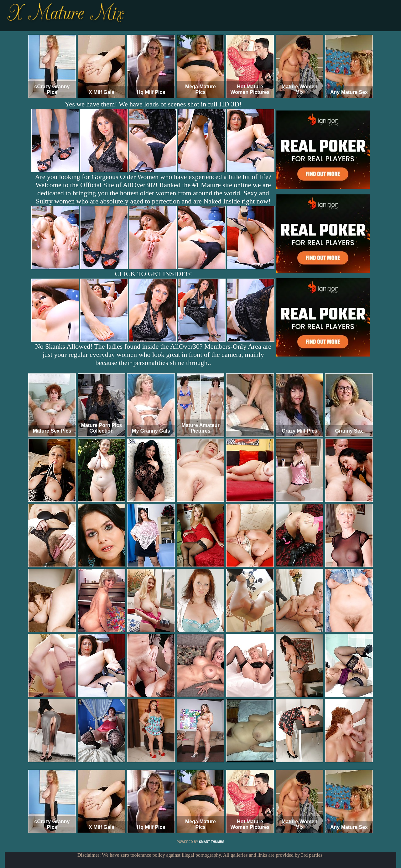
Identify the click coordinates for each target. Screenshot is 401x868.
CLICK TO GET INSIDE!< (153, 274)
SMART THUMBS (212, 842)
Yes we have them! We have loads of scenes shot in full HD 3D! (153, 104)
